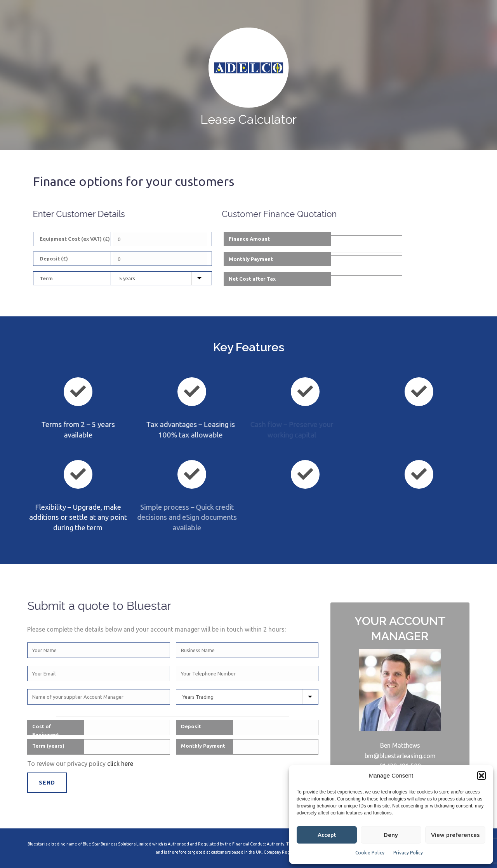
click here (120, 764)
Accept (327, 835)
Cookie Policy (370, 853)
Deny (391, 835)
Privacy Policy (408, 853)
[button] (481, 776)
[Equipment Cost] (160, 239)
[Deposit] (160, 259)
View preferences (455, 835)
